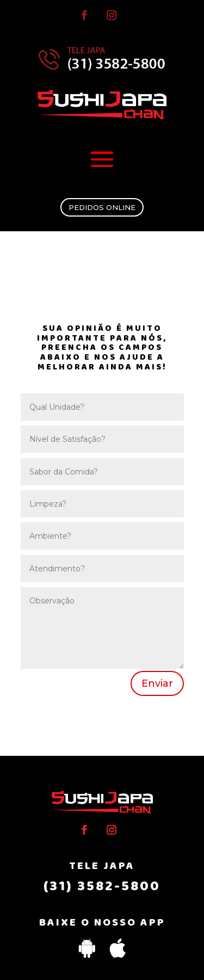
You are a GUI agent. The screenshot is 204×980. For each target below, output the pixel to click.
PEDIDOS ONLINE (102, 207)
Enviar (157, 683)
